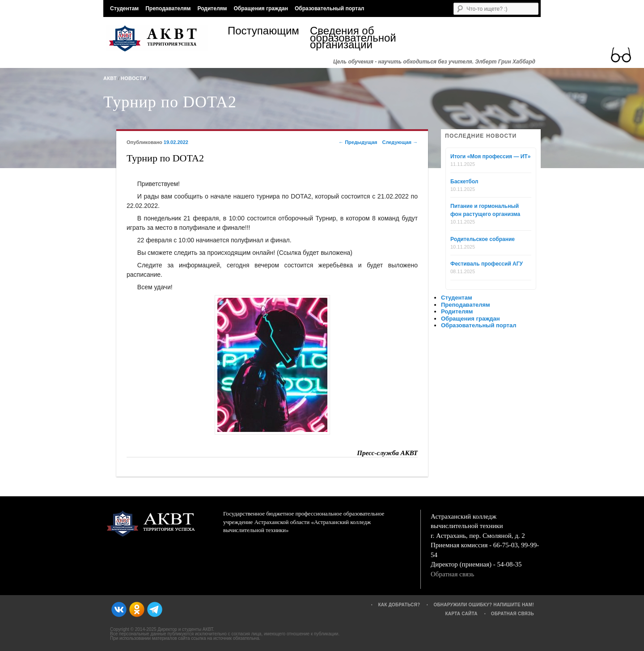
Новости (133, 78)
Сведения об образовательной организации (351, 38)
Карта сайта (461, 614)
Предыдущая (358, 142)
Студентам (124, 8)
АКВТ (110, 78)
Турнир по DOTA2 (170, 102)
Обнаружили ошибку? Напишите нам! (484, 605)
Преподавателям (168, 8)
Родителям (212, 8)
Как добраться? (399, 605)
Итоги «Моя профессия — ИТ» (490, 156)
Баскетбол (464, 182)
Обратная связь (452, 574)
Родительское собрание (483, 239)
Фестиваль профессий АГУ (487, 264)
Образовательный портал (329, 8)
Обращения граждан (261, 8)
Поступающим (263, 32)
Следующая (400, 142)
